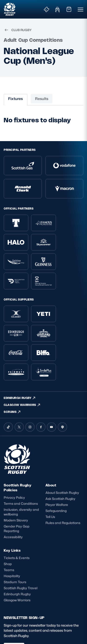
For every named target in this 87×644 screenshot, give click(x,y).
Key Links (12, 512)
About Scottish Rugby (62, 454)
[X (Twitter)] (19, 388)
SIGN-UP (14, 609)
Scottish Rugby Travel (21, 549)
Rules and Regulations (63, 484)
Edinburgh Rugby (17, 555)
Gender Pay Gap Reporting (17, 490)
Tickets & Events (17, 519)
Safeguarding (56, 472)
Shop (8, 525)
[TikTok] (8, 388)
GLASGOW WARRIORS (22, 366)
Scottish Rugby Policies (18, 449)
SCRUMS (12, 373)
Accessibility (13, 498)
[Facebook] (41, 388)
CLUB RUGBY (18, 30)
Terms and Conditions (21, 465)
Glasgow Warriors (17, 561)
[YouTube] (52, 388)
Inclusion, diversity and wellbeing (21, 473)
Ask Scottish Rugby (60, 460)
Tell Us (50, 478)
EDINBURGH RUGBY (20, 359)
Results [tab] (42, 99)
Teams (9, 531)
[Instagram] (30, 388)
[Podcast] (62, 388)
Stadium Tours (15, 543)
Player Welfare (57, 466)
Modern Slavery (16, 481)
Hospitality (12, 537)
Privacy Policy (14, 459)
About (51, 446)
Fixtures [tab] (15, 99)
